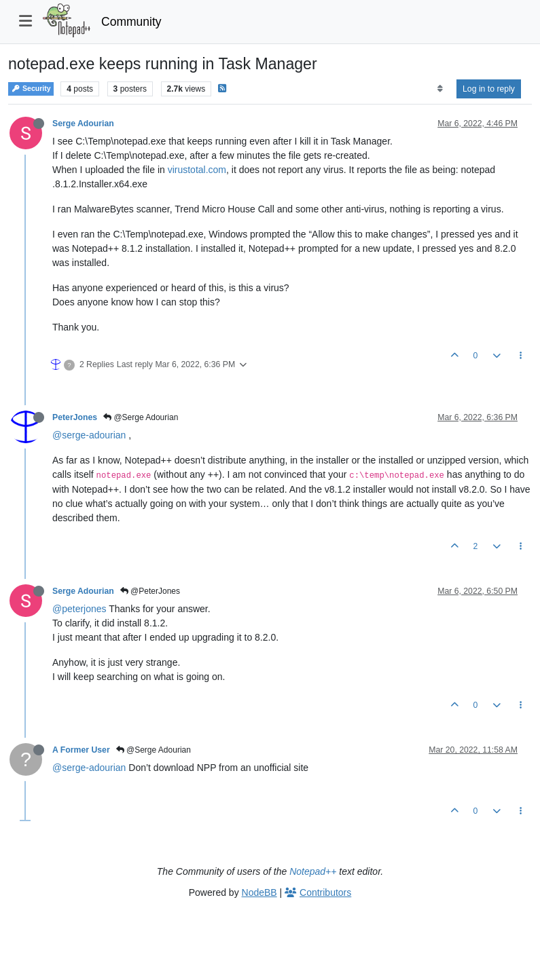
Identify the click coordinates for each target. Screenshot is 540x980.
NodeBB (259, 892)
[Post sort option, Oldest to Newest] (440, 89)
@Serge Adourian (141, 417)
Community (131, 22)
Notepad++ (313, 871)
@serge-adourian (89, 435)
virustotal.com (197, 170)
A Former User (81, 750)
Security (31, 89)
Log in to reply (489, 89)
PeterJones (75, 417)
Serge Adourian (83, 124)
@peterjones (79, 609)
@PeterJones (150, 591)
